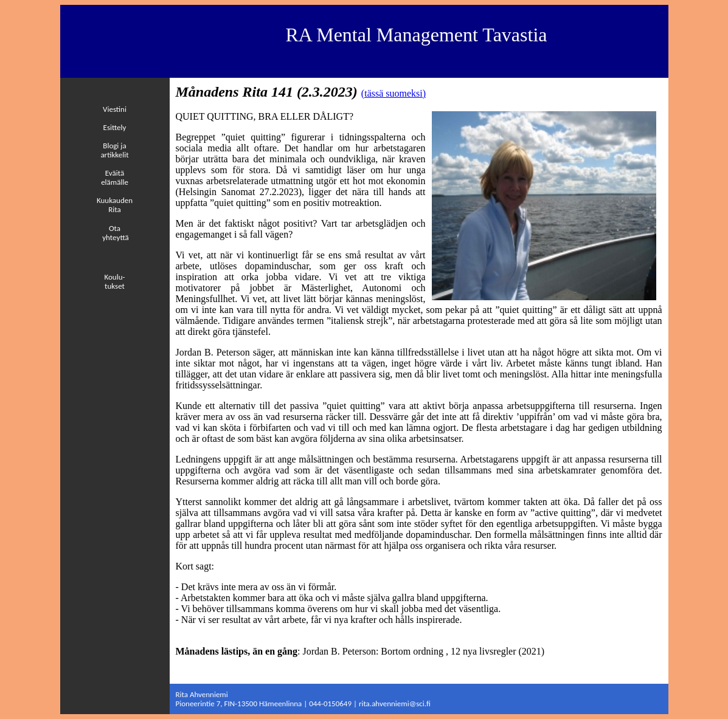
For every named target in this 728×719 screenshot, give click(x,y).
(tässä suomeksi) (393, 93)
